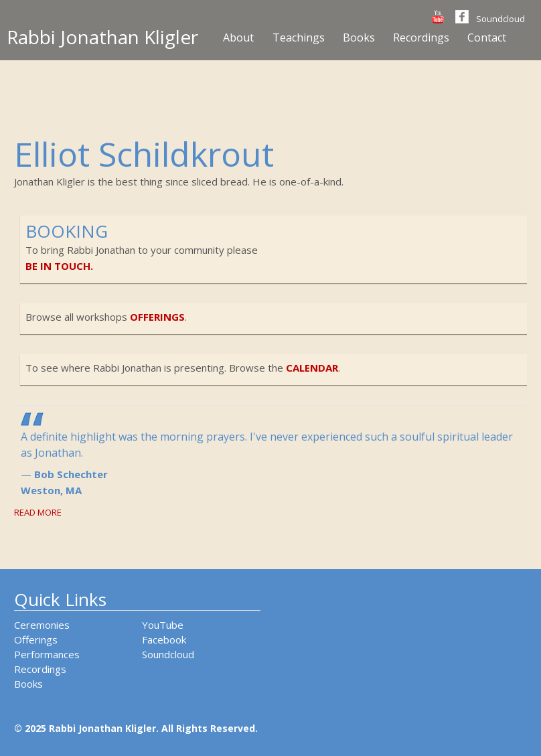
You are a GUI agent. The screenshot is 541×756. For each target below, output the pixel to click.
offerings (157, 317)
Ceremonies (42, 625)
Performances (47, 654)
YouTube (163, 625)
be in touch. (59, 266)
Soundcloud (500, 19)
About (238, 37)
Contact (487, 37)
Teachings (299, 37)
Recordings (421, 37)
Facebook (164, 639)
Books (359, 37)
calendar (312, 368)
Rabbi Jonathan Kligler (102, 37)
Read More (38, 512)
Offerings (36, 639)
